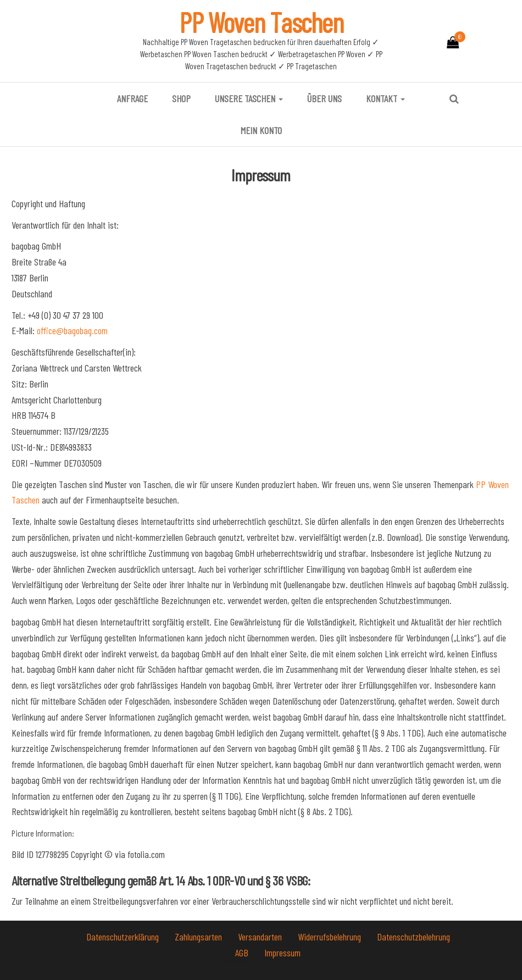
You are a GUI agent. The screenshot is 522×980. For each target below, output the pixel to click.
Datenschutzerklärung (124, 937)
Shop (181, 98)
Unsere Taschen (249, 98)
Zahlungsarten (199, 937)
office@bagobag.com (72, 330)
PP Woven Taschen (261, 22)
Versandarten (261, 937)
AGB (243, 953)
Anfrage (132, 98)
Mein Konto (261, 130)
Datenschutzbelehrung (413, 937)
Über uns (324, 98)
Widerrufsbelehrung (331, 937)
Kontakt (385, 98)
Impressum (282, 953)
